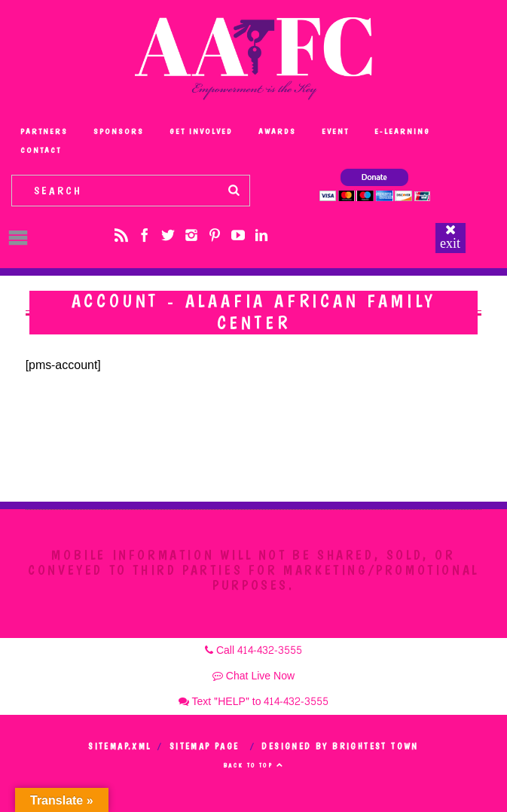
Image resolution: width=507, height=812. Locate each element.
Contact (41, 150)
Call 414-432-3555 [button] (253, 650)
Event (335, 131)
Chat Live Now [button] (253, 676)
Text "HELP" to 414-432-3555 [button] (254, 702)
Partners (44, 131)
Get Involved (201, 131)
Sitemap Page (205, 746)
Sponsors (119, 131)
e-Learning (402, 131)
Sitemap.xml (119, 746)
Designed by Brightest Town (340, 746)
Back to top (253, 765)
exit (450, 243)
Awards (277, 131)
